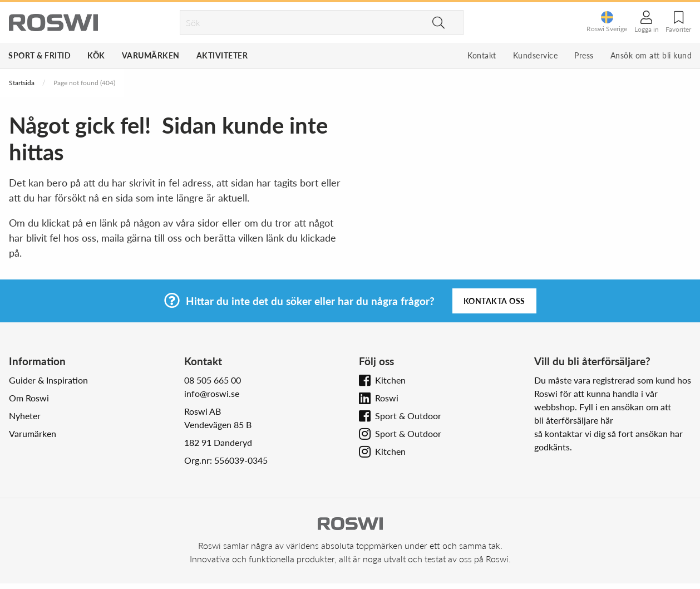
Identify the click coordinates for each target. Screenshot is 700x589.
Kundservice (536, 55)
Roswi (387, 398)
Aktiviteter (222, 55)
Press (584, 55)
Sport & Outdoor (408, 416)
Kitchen (390, 380)
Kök (96, 55)
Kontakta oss (494, 301)
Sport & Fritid (40, 55)
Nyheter (25, 416)
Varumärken (151, 55)
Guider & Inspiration (48, 380)
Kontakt (482, 55)
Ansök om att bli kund (651, 55)
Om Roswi (29, 398)
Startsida (22, 83)
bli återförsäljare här (574, 420)
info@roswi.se (212, 393)
